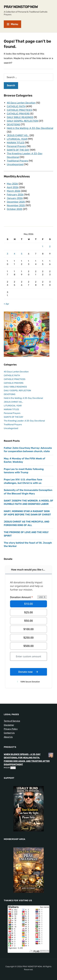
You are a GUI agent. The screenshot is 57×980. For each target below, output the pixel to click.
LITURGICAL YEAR (17, 139)
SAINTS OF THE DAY (18, 150)
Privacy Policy (11, 729)
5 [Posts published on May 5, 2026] (22, 254)
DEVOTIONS (13, 125)
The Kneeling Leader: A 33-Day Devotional (24, 421)
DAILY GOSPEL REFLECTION (22, 121)
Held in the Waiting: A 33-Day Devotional (30, 128)
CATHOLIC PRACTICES (19, 110)
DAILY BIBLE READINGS (20, 117)
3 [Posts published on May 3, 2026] (7, 254)
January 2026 (15, 198)
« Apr (6, 304)
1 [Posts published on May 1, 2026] (43, 247)
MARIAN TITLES (16, 143)
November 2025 (16, 205)
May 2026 (12, 184)
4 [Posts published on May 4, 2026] (15, 254)
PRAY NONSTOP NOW (21, 7)
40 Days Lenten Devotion (21, 103)
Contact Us (9, 733)
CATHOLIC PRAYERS (18, 114)
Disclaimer (9, 725)
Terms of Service (12, 721)
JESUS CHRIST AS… (18, 135)
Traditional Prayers (17, 161)
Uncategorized (15, 164)
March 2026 (14, 191)
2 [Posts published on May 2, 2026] (50, 247)
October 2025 (15, 209)
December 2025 (16, 202)
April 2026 (13, 187)
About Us (8, 737)
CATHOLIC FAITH (16, 106)
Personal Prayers (16, 146)
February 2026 (15, 195)
